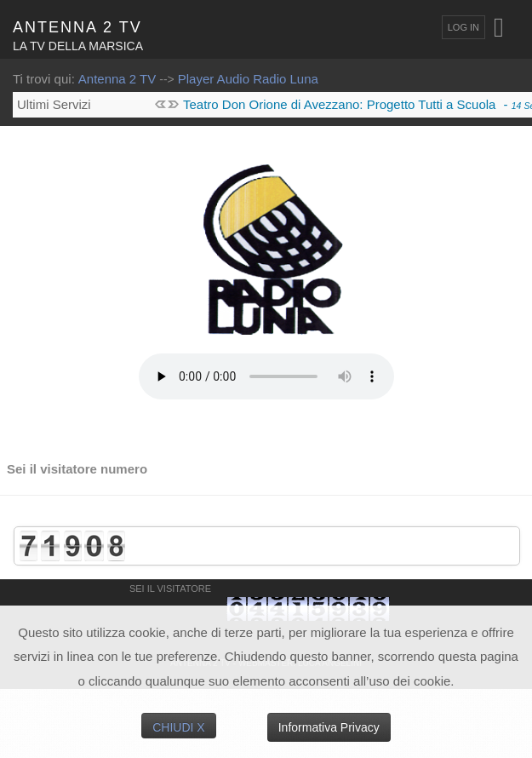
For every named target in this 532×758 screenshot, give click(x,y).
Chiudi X (178, 727)
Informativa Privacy (329, 727)
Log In (463, 27)
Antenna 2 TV (117, 79)
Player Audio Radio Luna (248, 79)
